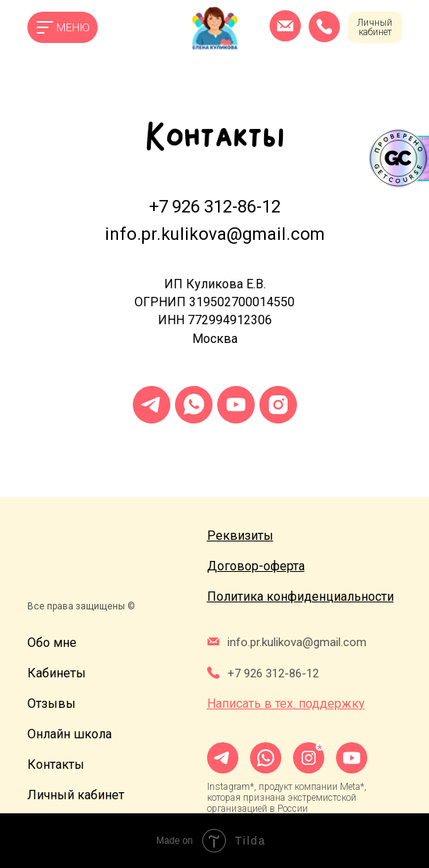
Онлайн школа (70, 734)
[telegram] (152, 405)
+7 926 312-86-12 (215, 207)
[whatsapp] (194, 405)
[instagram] (278, 405)
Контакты (56, 764)
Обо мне (52, 643)
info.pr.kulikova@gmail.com (215, 234)
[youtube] (236, 405)
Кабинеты (57, 673)
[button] (240, 536)
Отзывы (52, 704)
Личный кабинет (375, 27)
